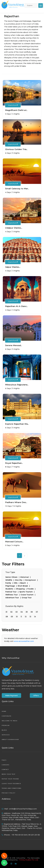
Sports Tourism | (27, 592)
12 (26, 616)
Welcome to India (10, 721)
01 (6, 612)
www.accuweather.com (24, 641)
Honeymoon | (32, 580)
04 (22, 612)
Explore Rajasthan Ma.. (17, 424)
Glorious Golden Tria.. (16, 149)
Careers (6, 765)
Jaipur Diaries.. (13, 267)
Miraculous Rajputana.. (17, 385)
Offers (36, 695)
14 (35, 616)
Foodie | (32, 589)
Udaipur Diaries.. (14, 228)
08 (7, 616)
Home (4, 711)
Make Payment (11, 695)
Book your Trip (9, 774)
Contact (5, 769)
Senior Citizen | (13, 577)
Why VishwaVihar (11, 658)
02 (11, 612)
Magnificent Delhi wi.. (16, 110)
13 (30, 616)
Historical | (26, 577)
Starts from (13, 105)
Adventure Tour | (14, 598)
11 (21, 616)
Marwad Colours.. (14, 542)
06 (32, 612)
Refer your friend (10, 779)
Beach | (24, 583)
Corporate (7, 716)
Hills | (17, 583)
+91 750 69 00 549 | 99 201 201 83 (25, 835)
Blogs (4, 730)
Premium (6, 725)
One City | (20, 580)
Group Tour (27, 598)
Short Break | (24, 586)
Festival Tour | (12, 592)
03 (16, 612)
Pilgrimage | (11, 586)
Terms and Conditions (11, 788)
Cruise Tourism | (28, 595)
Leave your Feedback (11, 784)
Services (6, 735)
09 (12, 616)
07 (37, 612)
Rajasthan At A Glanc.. (16, 306)
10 (17, 616)
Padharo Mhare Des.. (16, 502)
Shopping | (22, 589)
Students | (11, 589)
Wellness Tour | (13, 595)
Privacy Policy (9, 793)
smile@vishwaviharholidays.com (23, 809)
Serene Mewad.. (14, 345)
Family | (10, 583)
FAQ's (4, 760)
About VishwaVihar (10, 739)
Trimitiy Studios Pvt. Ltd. (29, 860)
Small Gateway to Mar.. (17, 189)
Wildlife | (10, 580)
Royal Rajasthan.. (14, 463)
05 (27, 612)
